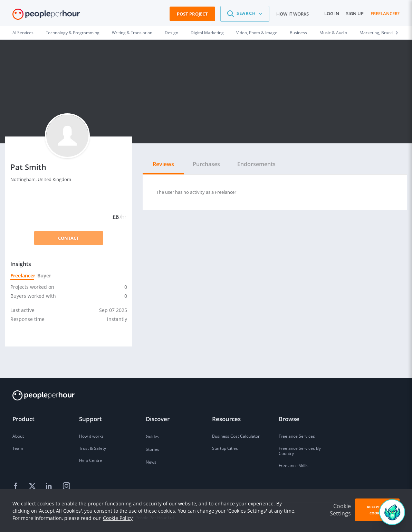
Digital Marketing (207, 33)
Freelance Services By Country (300, 451)
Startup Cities (225, 448)
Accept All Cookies (377, 510)
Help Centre (91, 460)
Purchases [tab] (206, 164)
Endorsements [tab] (256, 164)
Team (18, 448)
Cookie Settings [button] (340, 510)
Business (298, 33)
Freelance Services (297, 436)
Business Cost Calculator (236, 436)
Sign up (355, 13)
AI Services (23, 33)
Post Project (192, 14)
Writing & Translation (132, 33)
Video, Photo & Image (257, 33)
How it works (293, 14)
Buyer (44, 275)
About (18, 436)
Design (171, 33)
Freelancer (22, 275)
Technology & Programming (73, 33)
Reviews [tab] (163, 164)
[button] (245, 14)
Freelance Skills (294, 465)
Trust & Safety (93, 448)
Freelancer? (385, 13)
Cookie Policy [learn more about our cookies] (118, 518)
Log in (332, 13)
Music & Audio (333, 33)
